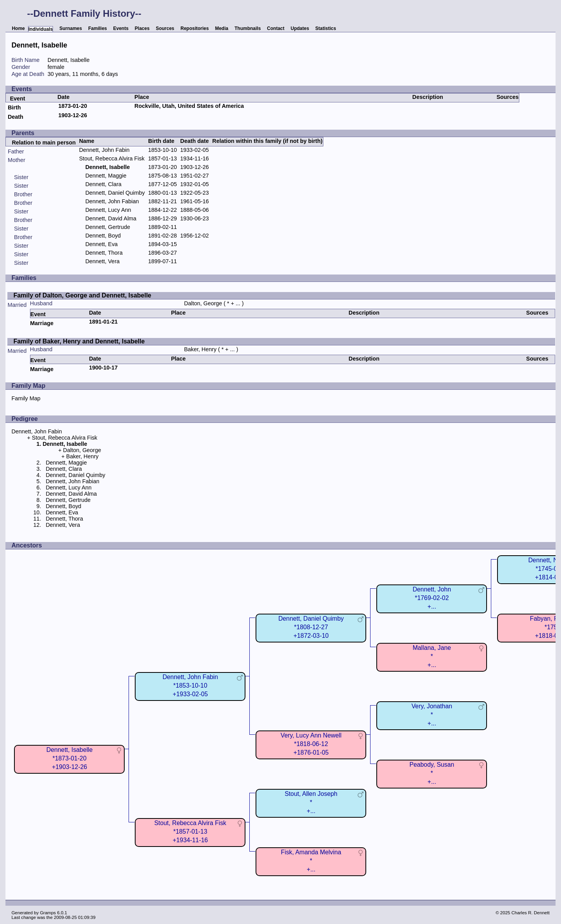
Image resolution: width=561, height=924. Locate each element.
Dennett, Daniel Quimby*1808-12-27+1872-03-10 (311, 627)
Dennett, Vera (102, 261)
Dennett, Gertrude (108, 227)
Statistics (325, 28)
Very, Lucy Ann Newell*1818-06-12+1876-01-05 (311, 744)
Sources (165, 28)
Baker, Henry (200, 349)
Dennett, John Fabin (104, 150)
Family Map (26, 398)
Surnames (71, 28)
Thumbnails (248, 28)
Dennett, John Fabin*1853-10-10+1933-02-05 (190, 686)
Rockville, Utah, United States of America (189, 106)
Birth (14, 107)
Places (142, 28)
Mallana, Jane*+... (432, 656)
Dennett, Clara (103, 184)
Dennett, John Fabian (112, 201)
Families (97, 28)
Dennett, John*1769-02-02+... (432, 598)
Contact (276, 28)
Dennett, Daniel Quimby (115, 193)
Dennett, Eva (101, 244)
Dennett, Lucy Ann (108, 210)
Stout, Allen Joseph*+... (311, 802)
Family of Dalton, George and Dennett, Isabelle (82, 295)
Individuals (41, 29)
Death (16, 117)
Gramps (48, 913)
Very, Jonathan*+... (432, 715)
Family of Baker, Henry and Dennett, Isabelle (79, 341)
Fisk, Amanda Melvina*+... (311, 861)
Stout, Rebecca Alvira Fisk (112, 158)
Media (222, 28)
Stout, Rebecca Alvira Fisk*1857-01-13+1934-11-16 (190, 832)
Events (121, 28)
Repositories (195, 28)
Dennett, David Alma (111, 218)
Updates (300, 28)
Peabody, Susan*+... (432, 773)
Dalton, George (203, 303)
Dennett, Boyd (103, 236)
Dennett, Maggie (106, 176)
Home (18, 28)
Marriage (42, 323)
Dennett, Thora (104, 253)
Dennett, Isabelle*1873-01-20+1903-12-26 (70, 758)
